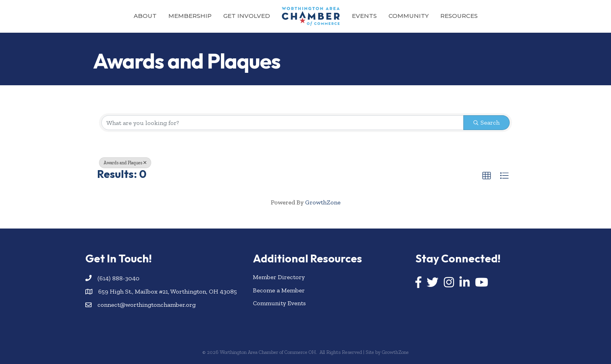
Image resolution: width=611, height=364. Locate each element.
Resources (459, 16)
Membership (190, 16)
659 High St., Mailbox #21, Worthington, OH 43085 (168, 291)
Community (409, 16)
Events (364, 16)
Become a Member (279, 290)
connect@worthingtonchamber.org (147, 305)
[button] (487, 176)
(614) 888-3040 (118, 278)
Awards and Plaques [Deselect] (125, 163)
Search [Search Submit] (487, 122)
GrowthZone (323, 202)
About (145, 16)
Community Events (279, 303)
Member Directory (279, 277)
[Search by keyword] (283, 123)
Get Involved (247, 16)
